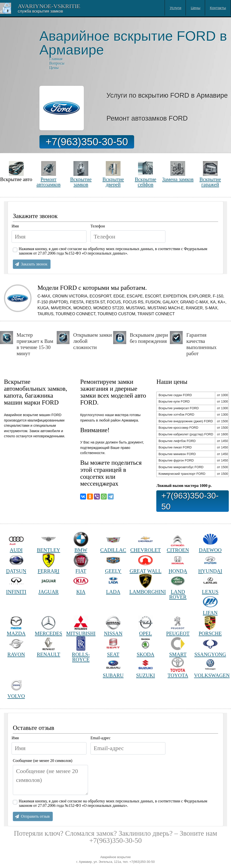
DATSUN (16, 563)
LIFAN (210, 605)
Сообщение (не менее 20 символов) (43, 761)
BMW (81, 542)
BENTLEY (48, 542)
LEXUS (210, 584)
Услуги (176, 8)
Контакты (218, 8)
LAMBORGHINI (146, 584)
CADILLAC (113, 542)
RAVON (16, 647)
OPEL (145, 626)
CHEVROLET (145, 542)
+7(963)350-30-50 (87, 142)
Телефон (98, 226)
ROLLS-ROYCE (81, 649)
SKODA (145, 647)
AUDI (16, 542)
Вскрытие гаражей (210, 174)
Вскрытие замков (81, 174)
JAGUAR (49, 584)
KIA (81, 584)
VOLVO (16, 688)
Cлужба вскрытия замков (40, 11)
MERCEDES (48, 626)
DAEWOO (210, 542)
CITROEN (178, 542)
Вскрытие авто (16, 172)
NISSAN (113, 626)
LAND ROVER (178, 586)
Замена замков (178, 172)
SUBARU (113, 668)
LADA (113, 584)
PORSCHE (210, 626)
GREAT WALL (146, 563)
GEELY (113, 563)
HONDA (178, 563)
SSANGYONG (210, 647)
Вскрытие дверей (113, 174)
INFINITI (16, 584)
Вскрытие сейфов (146, 174)
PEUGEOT (178, 626)
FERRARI (49, 563)
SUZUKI (145, 668)
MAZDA (16, 626)
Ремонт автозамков (49, 174)
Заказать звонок (34, 264)
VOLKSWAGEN (210, 668)
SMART (178, 647)
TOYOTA (178, 668)
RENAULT (48, 647)
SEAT (113, 647)
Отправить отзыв (35, 816)
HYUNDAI (210, 563)
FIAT (81, 563)
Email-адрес (100, 738)
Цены (196, 8)
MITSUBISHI (81, 626)
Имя (15, 226)
